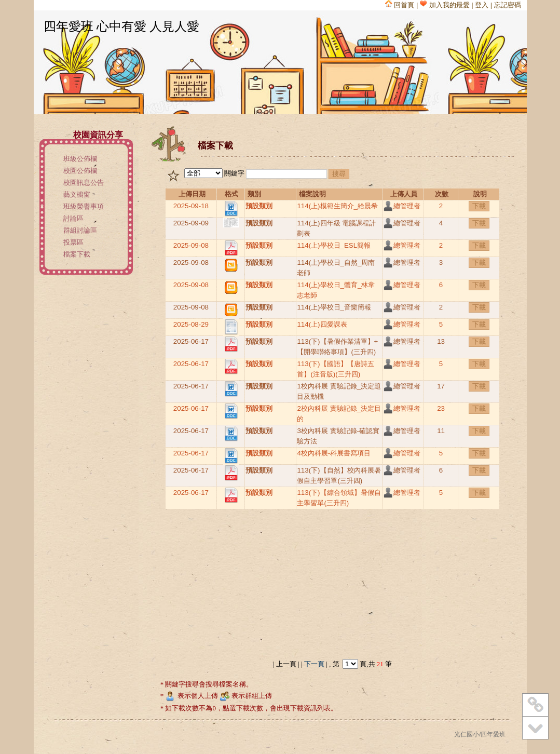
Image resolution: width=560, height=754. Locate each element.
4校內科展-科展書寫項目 (334, 453)
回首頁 (400, 5)
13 (441, 341)
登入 (482, 5)
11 (441, 431)
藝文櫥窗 (77, 194)
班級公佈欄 (80, 159)
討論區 (73, 218)
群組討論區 (80, 230)
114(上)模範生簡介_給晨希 (337, 206)
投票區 (73, 242)
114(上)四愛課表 (322, 324)
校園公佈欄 (80, 171)
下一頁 (315, 664)
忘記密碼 (508, 5)
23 (441, 408)
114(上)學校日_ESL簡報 (334, 245)
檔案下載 (77, 254)
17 (441, 386)
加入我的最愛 (445, 5)
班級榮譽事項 (84, 206)
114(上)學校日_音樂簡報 (334, 307)
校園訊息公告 (84, 183)
